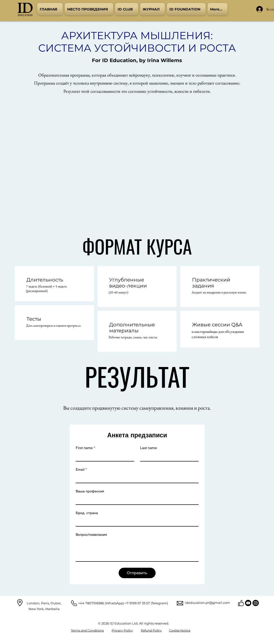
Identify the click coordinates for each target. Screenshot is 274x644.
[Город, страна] (136, 522)
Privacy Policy (122, 630)
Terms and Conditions (87, 630)
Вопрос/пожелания (91, 535)
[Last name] (168, 457)
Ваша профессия (90, 491)
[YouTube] (248, 603)
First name (85, 448)
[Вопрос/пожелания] (137, 550)
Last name (148, 448)
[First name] (103, 457)
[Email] (136, 478)
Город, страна (87, 513)
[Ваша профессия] (136, 500)
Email (81, 470)
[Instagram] (256, 603)
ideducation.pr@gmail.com (207, 603)
